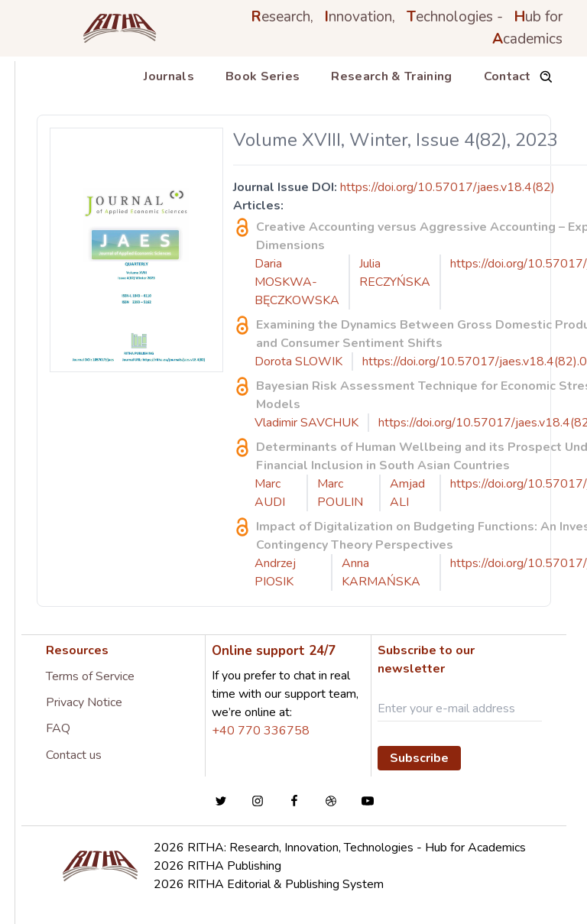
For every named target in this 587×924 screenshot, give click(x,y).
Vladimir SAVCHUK (306, 423)
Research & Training (391, 76)
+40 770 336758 (261, 731)
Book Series (263, 76)
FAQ (58, 728)
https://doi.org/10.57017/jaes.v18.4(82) (448, 187)
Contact (508, 76)
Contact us (74, 755)
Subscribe (419, 758)
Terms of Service (90, 676)
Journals (169, 76)
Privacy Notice (84, 702)
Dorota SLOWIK (298, 361)
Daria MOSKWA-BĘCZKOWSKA (297, 282)
